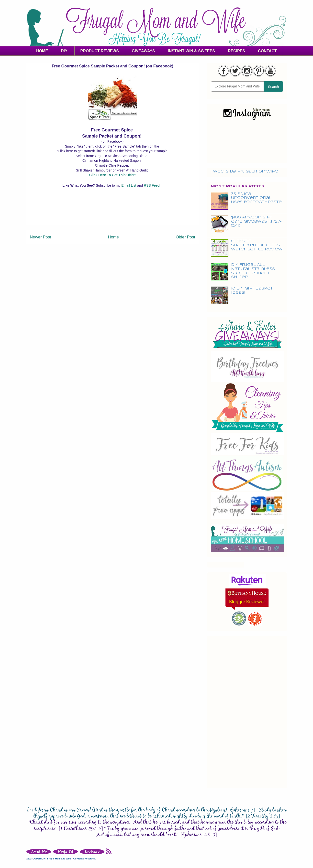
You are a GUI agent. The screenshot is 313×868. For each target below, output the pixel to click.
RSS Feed (152, 185)
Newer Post (40, 237)
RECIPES (236, 51)
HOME (42, 51)
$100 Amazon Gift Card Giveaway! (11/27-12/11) (256, 222)
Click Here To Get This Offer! (112, 175)
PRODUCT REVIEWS (100, 51)
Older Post (185, 237)
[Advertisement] (112, 214)
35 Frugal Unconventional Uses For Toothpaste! (257, 198)
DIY (64, 51)
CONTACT (267, 51)
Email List (129, 185)
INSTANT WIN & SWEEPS (191, 51)
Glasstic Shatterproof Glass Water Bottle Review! (257, 245)
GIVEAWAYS (143, 51)
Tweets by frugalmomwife (244, 171)
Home (113, 237)
